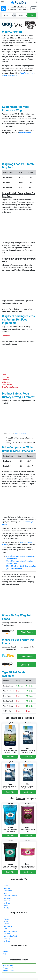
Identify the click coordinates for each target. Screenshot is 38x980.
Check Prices (27, 632)
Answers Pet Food (10, 936)
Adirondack (8, 891)
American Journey (10, 896)
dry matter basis (25, 133)
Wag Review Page (27, 73)
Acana (6, 886)
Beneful (6, 908)
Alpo (5, 893)
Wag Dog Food (8, 966)
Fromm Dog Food (9, 968)
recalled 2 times (20, 434)
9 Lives (6, 919)
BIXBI (6, 905)
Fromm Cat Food (9, 970)
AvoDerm (7, 903)
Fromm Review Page (9, 76)
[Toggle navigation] (2, 2)
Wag (5, 954)
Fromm (6, 951)
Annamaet (7, 898)
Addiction (7, 888)
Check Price (10, 757)
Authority (7, 901)
